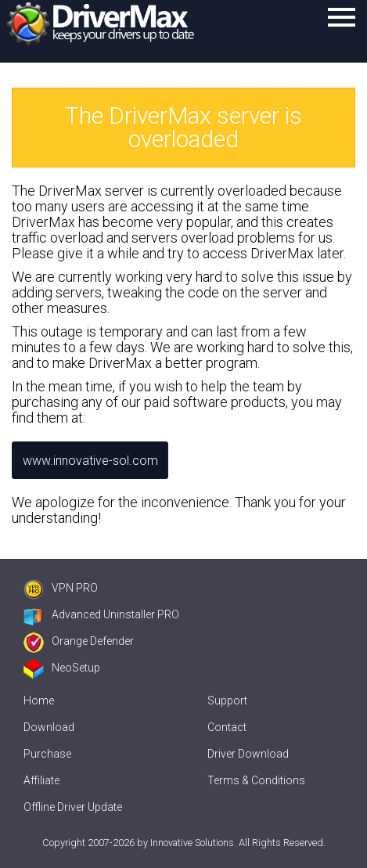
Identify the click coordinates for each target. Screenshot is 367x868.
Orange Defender (79, 641)
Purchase (47, 754)
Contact (227, 727)
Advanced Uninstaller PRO (101, 614)
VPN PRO (61, 588)
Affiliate (41, 780)
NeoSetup (62, 668)
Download (49, 727)
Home (39, 701)
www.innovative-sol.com (90, 461)
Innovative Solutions (192, 843)
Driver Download (248, 754)
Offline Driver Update (73, 807)
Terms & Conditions (256, 780)
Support (227, 701)
